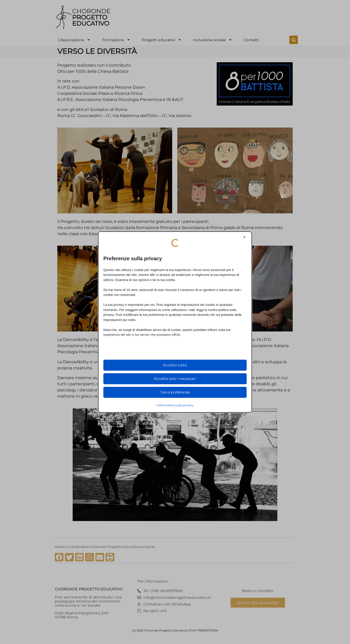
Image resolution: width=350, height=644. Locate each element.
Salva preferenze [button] (175, 392)
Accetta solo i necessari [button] (175, 379)
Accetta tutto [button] (175, 365)
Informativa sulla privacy (175, 405)
